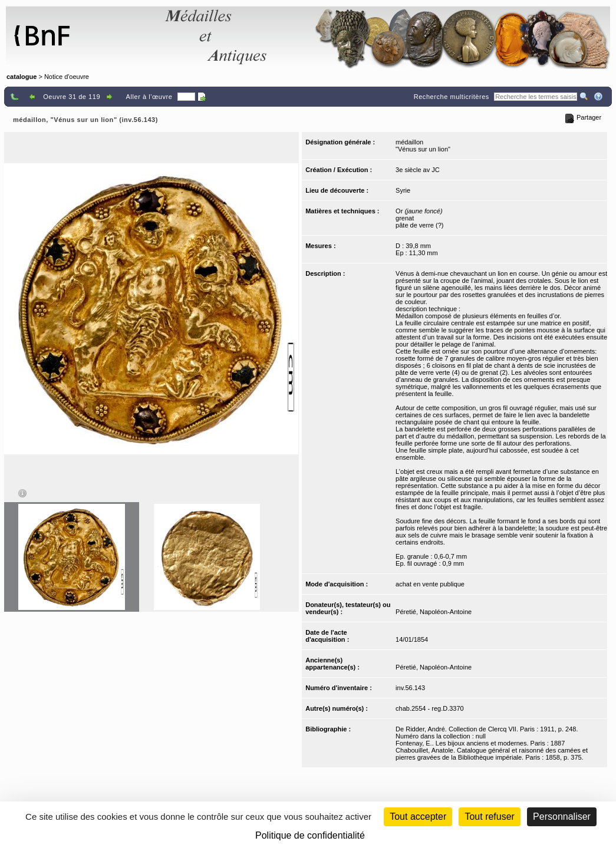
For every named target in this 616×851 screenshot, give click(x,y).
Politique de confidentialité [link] (310, 835)
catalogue (22, 77)
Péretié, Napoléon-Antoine (434, 612)
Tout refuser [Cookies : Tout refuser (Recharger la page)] (489, 817)
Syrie (403, 190)
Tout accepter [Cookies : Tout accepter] (418, 817)
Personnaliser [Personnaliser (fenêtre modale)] (562, 817)
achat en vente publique (430, 584)
